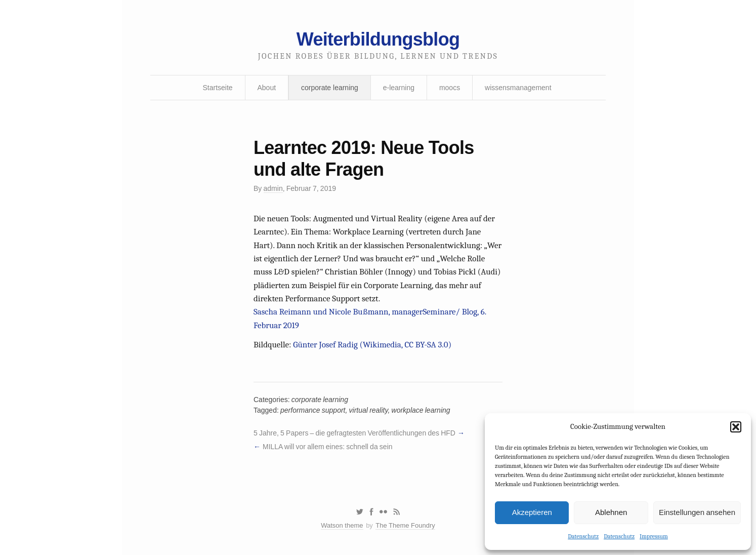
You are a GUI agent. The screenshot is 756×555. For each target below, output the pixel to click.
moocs (450, 88)
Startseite (217, 88)
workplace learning (421, 410)
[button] (736, 427)
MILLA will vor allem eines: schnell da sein (328, 447)
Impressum (654, 536)
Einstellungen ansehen (697, 512)
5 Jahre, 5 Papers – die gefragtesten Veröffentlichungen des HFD (354, 433)
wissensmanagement (518, 88)
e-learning (399, 88)
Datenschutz (583, 536)
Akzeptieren (532, 512)
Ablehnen (611, 512)
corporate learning (330, 88)
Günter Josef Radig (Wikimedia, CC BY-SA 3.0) (372, 345)
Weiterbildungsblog (378, 39)
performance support (313, 410)
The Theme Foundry (405, 525)
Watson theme (342, 525)
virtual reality (369, 410)
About (267, 88)
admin (273, 188)
